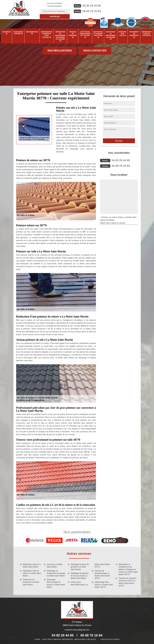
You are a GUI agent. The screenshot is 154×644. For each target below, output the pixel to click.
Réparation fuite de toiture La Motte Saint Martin (32, 573)
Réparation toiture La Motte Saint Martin (32, 566)
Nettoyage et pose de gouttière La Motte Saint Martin (80, 567)
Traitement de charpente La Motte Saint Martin (31, 582)
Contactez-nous (110, 639)
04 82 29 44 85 (92, 6)
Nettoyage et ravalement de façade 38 (111, 35)
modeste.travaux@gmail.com (77, 630)
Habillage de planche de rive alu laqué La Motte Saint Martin (80, 576)
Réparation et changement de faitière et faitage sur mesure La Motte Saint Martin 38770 (128, 569)
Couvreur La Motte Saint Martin (55, 566)
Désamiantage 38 (32, 33)
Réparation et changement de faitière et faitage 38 (60, 36)
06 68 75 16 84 (92, 11)
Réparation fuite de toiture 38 (147, 34)
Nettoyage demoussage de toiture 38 (85, 35)
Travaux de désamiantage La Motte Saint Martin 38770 (102, 575)
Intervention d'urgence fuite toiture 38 (47, 35)
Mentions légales (85, 639)
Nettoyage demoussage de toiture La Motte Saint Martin (56, 583)
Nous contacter (95, 51)
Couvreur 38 (6, 33)
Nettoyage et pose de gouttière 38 (98, 35)
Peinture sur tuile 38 (123, 34)
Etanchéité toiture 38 (18, 33)
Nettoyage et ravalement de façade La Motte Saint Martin (56, 573)
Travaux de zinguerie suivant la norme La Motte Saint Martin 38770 (127, 582)
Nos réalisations (60, 51)
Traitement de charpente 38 (134, 35)
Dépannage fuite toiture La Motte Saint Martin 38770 (104, 584)
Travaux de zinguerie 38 (73, 35)
